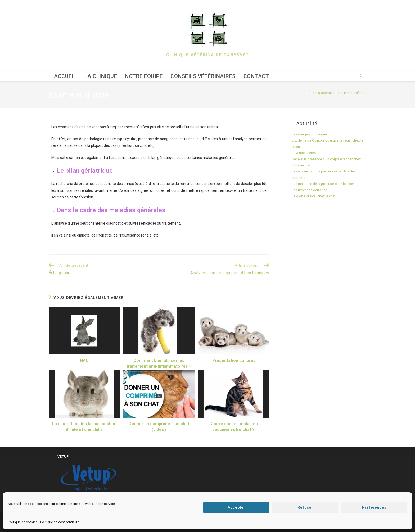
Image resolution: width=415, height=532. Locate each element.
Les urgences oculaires (309, 190)
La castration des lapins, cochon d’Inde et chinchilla (84, 427)
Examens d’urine (354, 93)
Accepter (236, 507)
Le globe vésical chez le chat (314, 196)
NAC (84, 360)
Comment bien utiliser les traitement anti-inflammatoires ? (159, 363)
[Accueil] (310, 93)
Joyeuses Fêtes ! (305, 153)
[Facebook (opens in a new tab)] (350, 76)
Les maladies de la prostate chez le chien (323, 184)
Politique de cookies (23, 522)
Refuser (305, 507)
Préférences (374, 507)
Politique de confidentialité (60, 522)
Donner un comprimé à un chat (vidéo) (159, 427)
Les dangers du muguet (310, 134)
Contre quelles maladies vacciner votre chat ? (234, 427)
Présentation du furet (234, 360)
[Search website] (361, 76)
